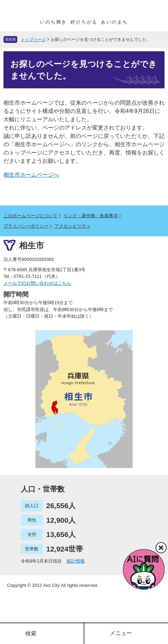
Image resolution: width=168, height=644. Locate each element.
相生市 (32, 245)
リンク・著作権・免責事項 (91, 216)
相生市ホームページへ (31, 175)
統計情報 (76, 561)
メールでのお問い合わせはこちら (37, 283)
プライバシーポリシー (26, 226)
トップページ (33, 39)
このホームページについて (31, 216)
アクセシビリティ (73, 226)
